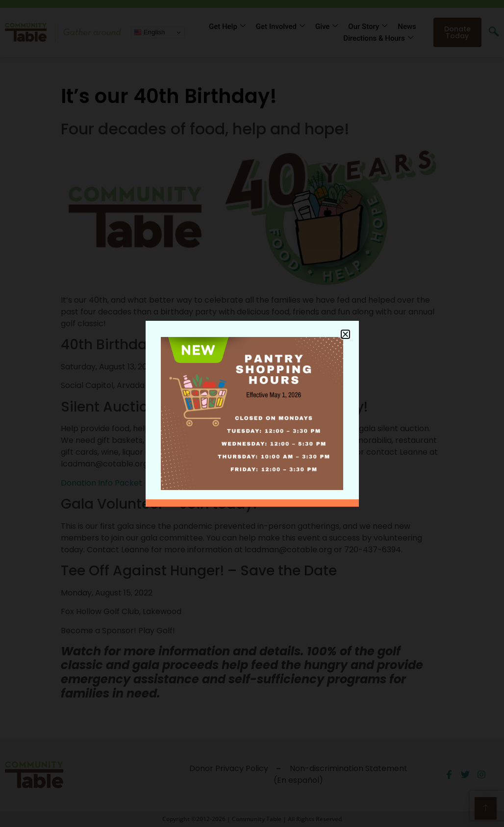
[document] (252, 413)
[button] (345, 334)
